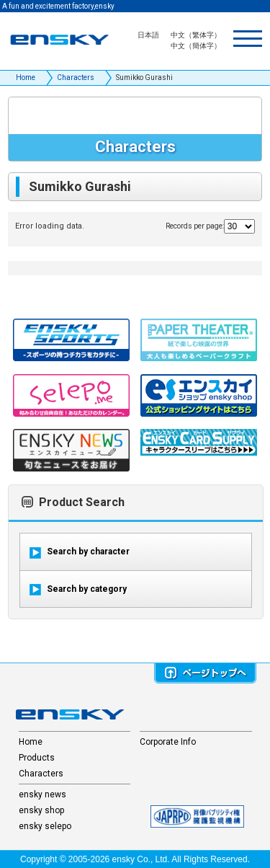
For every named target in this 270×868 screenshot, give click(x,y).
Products (37, 758)
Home (26, 77)
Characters (76, 77)
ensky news (42, 794)
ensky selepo (45, 826)
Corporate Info (168, 742)
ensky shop (41, 810)
